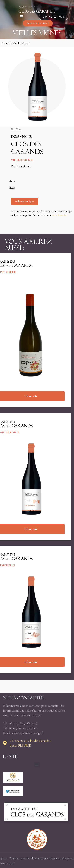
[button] (22, 16)
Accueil (6, 43)
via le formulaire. (61, 215)
